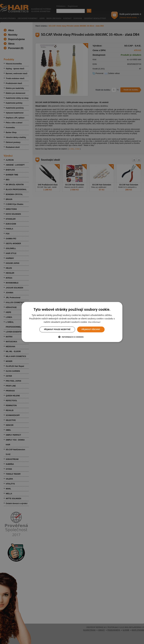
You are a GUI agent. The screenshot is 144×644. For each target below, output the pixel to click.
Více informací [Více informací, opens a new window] (94, 322)
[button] (72, 337)
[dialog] (72, 322)
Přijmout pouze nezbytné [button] (57, 329)
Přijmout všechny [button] (91, 329)
